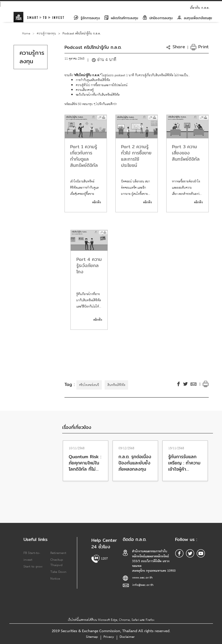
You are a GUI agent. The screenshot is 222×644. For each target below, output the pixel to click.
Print (200, 47)
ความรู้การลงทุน (46, 34)
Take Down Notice (58, 575)
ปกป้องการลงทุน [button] (158, 18)
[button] (176, 47)
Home (26, 34)
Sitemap (92, 637)
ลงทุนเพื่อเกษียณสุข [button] (195, 18)
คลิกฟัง (97, 203)
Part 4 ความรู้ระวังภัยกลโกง (89, 266)
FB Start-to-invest (32, 556)
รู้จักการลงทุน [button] (87, 18)
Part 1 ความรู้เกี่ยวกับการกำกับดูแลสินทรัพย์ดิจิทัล (84, 156)
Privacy (109, 637)
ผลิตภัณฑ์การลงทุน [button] (121, 18)
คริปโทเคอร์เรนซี (89, 385)
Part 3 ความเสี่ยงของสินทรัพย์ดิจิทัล (186, 153)
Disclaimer (127, 637)
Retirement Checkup (58, 556)
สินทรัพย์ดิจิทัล (116, 385)
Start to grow (33, 567)
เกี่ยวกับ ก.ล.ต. (200, 8)
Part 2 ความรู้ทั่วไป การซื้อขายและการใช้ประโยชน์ (136, 156)
